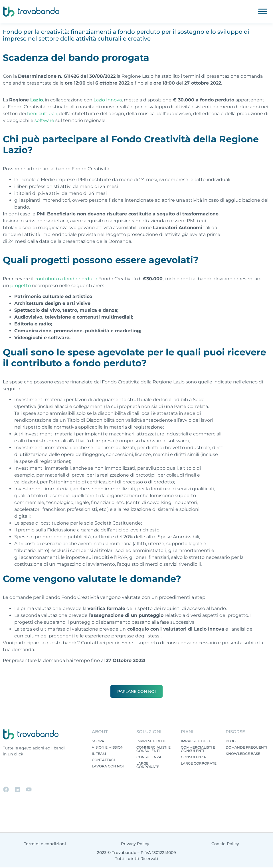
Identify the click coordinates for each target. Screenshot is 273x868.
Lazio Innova (108, 100)
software (44, 120)
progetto (21, 286)
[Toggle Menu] (263, 11)
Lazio (37, 100)
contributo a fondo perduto (66, 279)
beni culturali (42, 114)
